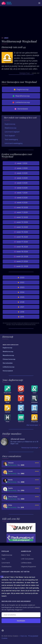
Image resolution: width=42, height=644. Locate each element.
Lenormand (6, 563)
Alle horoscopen (33, 425)
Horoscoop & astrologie (31, 448)
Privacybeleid (33, 636)
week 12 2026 (21, 217)
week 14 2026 (21, 227)
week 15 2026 (21, 232)
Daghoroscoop (21, 89)
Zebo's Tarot (26, 555)
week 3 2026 (21, 173)
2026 (21, 302)
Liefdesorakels (26, 563)
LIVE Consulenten (27, 559)
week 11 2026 (21, 212)
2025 (21, 297)
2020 (21, 277)
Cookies (4, 638)
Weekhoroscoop (10, 128)
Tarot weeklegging (11, 139)
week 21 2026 (21, 261)
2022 (21, 282)
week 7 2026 (21, 193)
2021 (21, 307)
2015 (21, 317)
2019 (21, 312)
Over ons (24, 636)
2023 (6, 38)
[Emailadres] (21, 615)
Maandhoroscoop (21, 96)
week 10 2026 (21, 207)
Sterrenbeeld (21, 109)
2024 (21, 292)
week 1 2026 (21, 163)
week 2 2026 (21, 168)
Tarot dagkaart (10, 136)
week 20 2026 (21, 257)
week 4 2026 (21, 178)
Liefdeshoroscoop (21, 102)
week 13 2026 (21, 222)
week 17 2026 (21, 242)
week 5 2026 (21, 183)
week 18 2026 (21, 247)
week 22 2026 (21, 266)
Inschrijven (21, 621)
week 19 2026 (21, 252)
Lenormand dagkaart (12, 132)
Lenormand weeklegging (14, 143)
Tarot (3, 559)
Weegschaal (25, 73)
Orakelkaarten (7, 567)
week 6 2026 (21, 188)
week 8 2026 (21, 198)
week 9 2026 (21, 203)
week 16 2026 (21, 237)
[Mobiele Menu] (39, 3)
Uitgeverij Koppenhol (28, 567)
